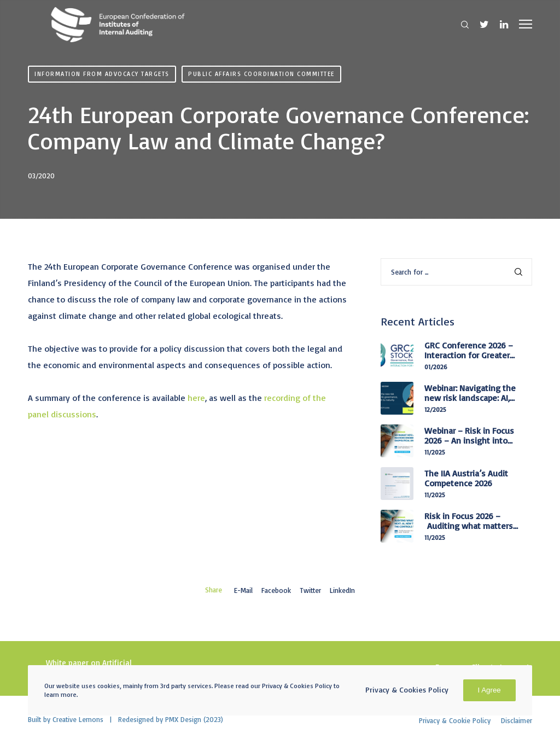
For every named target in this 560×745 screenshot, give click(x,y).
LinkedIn (342, 590)
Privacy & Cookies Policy (407, 689)
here (196, 398)
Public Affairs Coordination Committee (261, 74)
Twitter (310, 590)
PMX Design (183, 719)
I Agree (489, 690)
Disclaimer (517, 720)
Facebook (276, 590)
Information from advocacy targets (102, 74)
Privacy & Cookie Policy (455, 720)
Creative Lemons (78, 719)
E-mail (243, 590)
